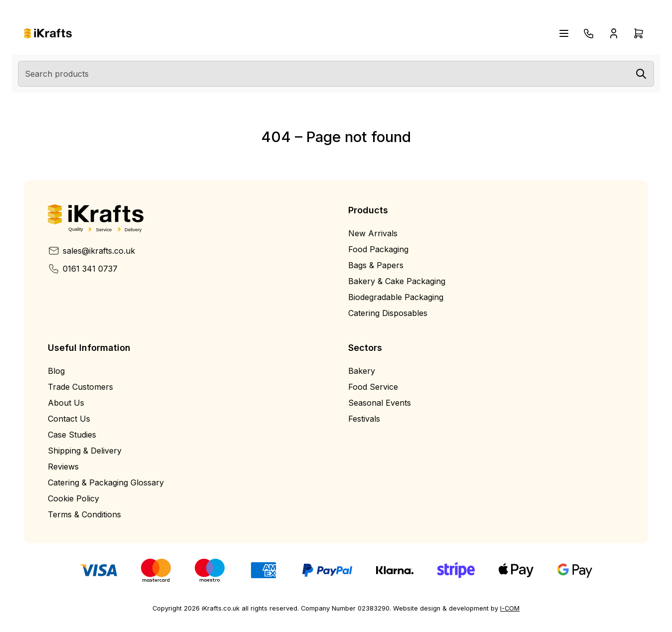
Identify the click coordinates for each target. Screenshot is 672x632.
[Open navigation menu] (564, 33)
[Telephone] (589, 33)
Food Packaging (378, 249)
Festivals (364, 419)
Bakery (362, 371)
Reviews (63, 467)
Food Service (373, 387)
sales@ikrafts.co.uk (91, 251)
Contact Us (69, 419)
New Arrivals (373, 233)
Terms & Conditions (84, 514)
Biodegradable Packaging (396, 297)
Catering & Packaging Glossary (106, 482)
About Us (66, 403)
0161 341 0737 (83, 269)
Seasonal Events (380, 403)
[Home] (48, 34)
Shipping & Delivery (85, 451)
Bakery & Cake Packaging (397, 281)
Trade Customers (80, 387)
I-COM (510, 608)
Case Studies (72, 435)
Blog (56, 371)
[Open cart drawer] (639, 33)
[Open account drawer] (614, 33)
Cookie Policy (73, 498)
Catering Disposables (388, 313)
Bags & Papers (376, 265)
